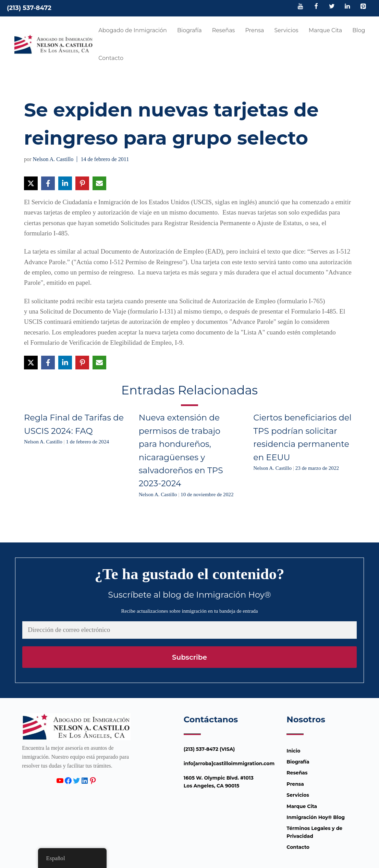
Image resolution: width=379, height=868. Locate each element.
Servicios (286, 30)
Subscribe (189, 657)
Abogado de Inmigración (133, 30)
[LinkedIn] (347, 7)
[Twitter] (332, 7)
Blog (359, 30)
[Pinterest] (363, 7)
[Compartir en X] (31, 183)
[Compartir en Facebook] (48, 183)
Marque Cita (326, 30)
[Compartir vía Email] (99, 183)
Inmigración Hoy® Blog (316, 817)
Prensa (254, 30)
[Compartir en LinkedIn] (65, 183)
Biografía (189, 30)
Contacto (111, 58)
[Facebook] (316, 7)
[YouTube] (301, 7)
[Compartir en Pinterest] (82, 183)
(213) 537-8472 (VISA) (209, 749)
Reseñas (224, 30)
